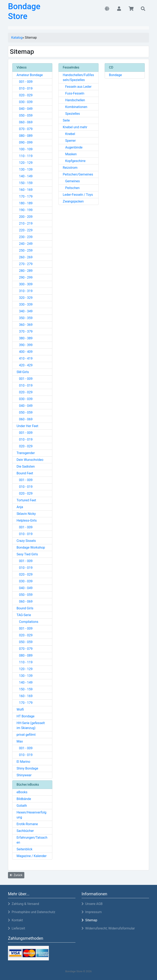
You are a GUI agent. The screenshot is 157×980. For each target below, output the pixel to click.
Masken (70, 154)
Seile (66, 120)
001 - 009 (25, 82)
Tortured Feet (26, 500)
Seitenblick (25, 849)
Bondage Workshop (31, 547)
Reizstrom (70, 168)
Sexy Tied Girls (27, 554)
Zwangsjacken (73, 201)
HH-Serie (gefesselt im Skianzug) (31, 725)
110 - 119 (25, 156)
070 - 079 (25, 129)
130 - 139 (25, 169)
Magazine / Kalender (32, 856)
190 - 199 (25, 210)
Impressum (92, 912)
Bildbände (24, 799)
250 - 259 (25, 250)
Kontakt (15, 920)
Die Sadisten (26, 466)
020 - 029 (25, 95)
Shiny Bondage (27, 768)
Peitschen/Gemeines (78, 174)
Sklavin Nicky (26, 514)
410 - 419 (25, 358)
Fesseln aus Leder (77, 87)
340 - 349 (25, 311)
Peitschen (71, 188)
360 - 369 (25, 325)
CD (111, 67)
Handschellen (74, 100)
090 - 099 (25, 142)
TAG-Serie (24, 615)
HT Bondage (26, 716)
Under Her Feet (27, 426)
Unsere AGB (92, 904)
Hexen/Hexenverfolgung (31, 815)
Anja (20, 507)
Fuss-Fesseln (73, 93)
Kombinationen (75, 107)
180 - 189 (25, 203)
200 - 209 (25, 217)
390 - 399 (25, 345)
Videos (22, 67)
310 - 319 (25, 291)
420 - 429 (25, 365)
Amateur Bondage (30, 75)
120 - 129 (25, 163)
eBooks (22, 792)
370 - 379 (25, 331)
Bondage (115, 75)
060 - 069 (25, 122)
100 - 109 (25, 149)
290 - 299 (25, 277)
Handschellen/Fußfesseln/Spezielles (78, 77)
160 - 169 (25, 190)
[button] (107, 9)
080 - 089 (25, 136)
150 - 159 (25, 183)
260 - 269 (25, 257)
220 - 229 (25, 230)
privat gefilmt (26, 735)
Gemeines (71, 181)
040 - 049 (25, 109)
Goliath (22, 806)
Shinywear (24, 775)
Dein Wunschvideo (30, 460)
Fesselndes (71, 67)
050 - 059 (25, 115)
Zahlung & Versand (24, 904)
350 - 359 (25, 318)
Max (20, 741)
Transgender (26, 453)
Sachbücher (25, 831)
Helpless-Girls (27, 520)
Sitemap (89, 920)
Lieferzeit (17, 928)
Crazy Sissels (26, 541)
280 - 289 (25, 271)
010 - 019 (25, 88)
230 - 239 (25, 237)
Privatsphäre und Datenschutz (32, 912)
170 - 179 (25, 196)
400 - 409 (25, 352)
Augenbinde (73, 147)
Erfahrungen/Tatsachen (32, 840)
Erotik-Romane (27, 824)
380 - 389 (25, 338)
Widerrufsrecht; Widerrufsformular (108, 928)
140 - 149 (25, 176)
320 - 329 (25, 298)
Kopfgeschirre (74, 161)
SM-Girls (23, 372)
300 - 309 (25, 284)
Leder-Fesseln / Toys (78, 195)
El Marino (23, 762)
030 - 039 (25, 102)
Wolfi (20, 709)
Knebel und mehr (75, 127)
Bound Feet (25, 473)
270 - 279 (25, 264)
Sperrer (69, 141)
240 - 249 (25, 244)
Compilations (27, 622)
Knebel (69, 134)
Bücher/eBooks (28, 785)
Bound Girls (25, 608)
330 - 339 (25, 304)
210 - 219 (25, 223)
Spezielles (71, 114)
